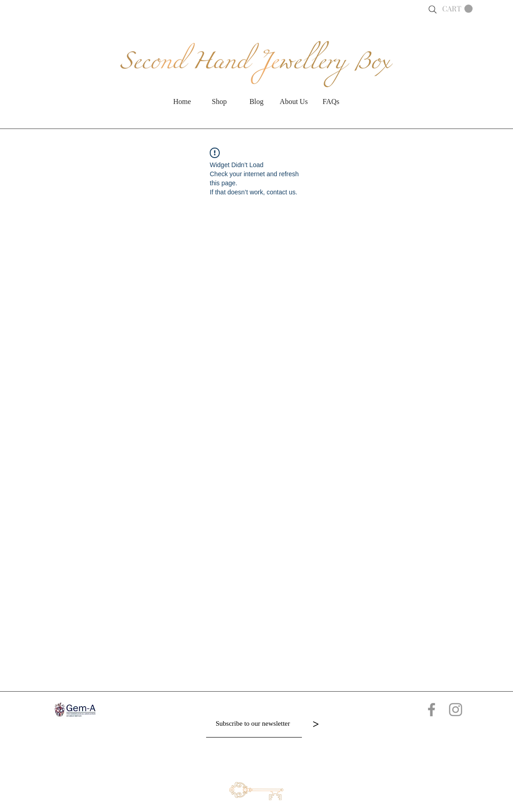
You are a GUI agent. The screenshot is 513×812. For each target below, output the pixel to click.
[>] (316, 724)
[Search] (433, 10)
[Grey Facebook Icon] (432, 710)
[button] (457, 9)
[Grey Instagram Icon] (456, 710)
